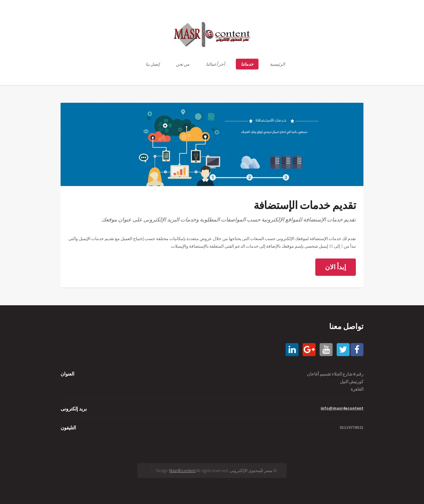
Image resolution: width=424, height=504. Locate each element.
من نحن (183, 64)
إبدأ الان (336, 267)
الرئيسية (277, 64)
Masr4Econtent (182, 470)
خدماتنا (247, 64)
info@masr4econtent (342, 408)
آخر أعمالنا (215, 64)
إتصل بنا (153, 64)
